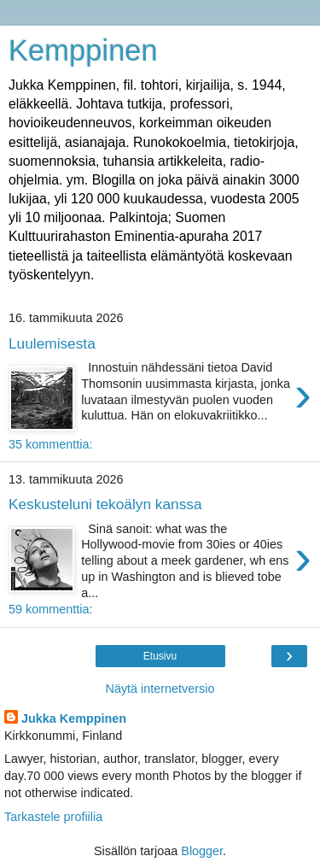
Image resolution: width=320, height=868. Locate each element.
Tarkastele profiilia (53, 817)
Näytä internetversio (160, 689)
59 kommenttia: (50, 609)
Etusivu (160, 656)
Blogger (202, 851)
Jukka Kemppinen (74, 718)
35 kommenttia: (50, 444)
